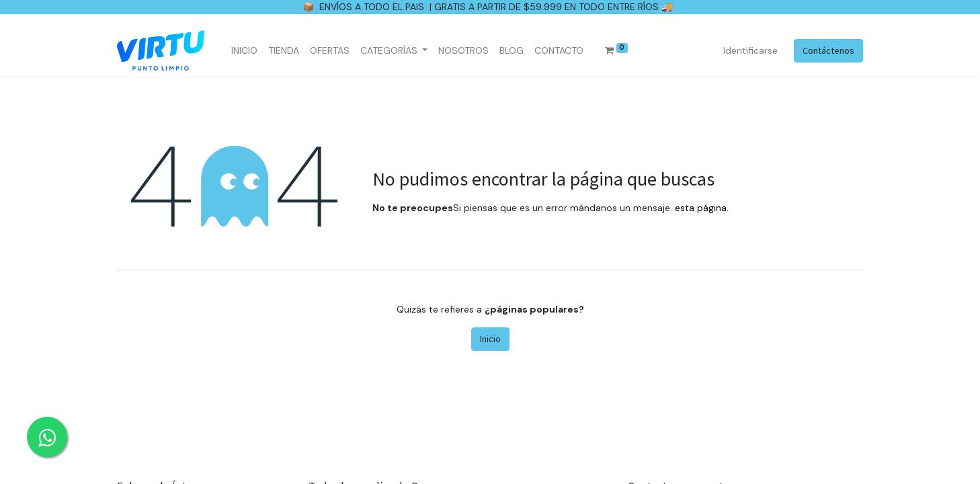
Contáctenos (828, 50)
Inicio (490, 339)
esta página (701, 208)
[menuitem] (244, 51)
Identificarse (750, 50)
